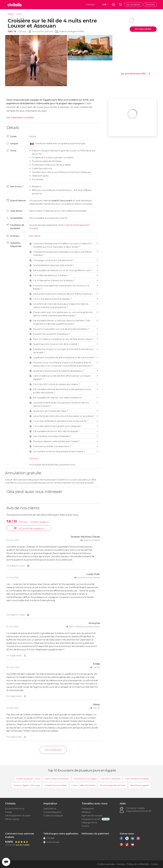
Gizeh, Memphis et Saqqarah (137, 779)
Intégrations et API (91, 819)
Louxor (19, 14)
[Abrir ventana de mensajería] (6, 862)
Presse (8, 812)
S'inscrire (150, 5)
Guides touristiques (53, 816)
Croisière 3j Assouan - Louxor (28, 779)
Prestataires (88, 809)
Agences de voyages (92, 816)
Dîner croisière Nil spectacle (57, 779)
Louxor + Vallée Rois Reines (83, 785)
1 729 (20, 31)
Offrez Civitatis (12, 819)
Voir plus (34, 459)
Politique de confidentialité (138, 864)
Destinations (50, 809)
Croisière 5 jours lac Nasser (56, 785)
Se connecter (133, 5)
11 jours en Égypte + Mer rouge (27, 785)
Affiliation (86, 812)
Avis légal (121, 864)
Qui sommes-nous (15, 809)
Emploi (85, 826)
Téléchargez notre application (61, 834)
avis (24, 31)
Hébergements (89, 823)
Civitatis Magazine (52, 812)
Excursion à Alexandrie (111, 779)
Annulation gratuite (42, 31)
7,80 (12, 31)
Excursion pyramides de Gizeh (113, 785)
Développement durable (18, 816)
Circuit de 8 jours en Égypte (85, 779)
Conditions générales (106, 864)
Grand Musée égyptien (140, 785)
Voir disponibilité (143, 29)
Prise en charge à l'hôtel (72, 31)
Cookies (154, 864)
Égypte (11, 14)
